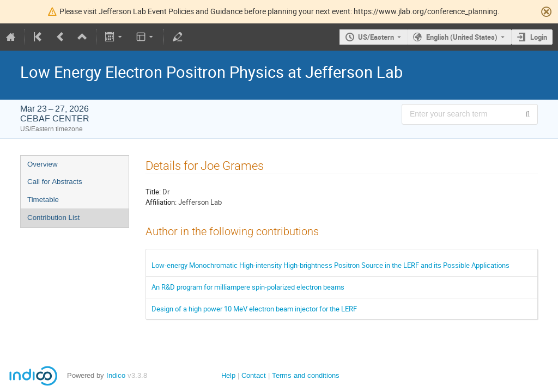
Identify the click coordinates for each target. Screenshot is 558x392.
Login (539, 37)
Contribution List (53, 218)
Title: (153, 192)
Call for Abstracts (55, 182)
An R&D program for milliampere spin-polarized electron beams (248, 287)
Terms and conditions (306, 375)
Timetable (43, 200)
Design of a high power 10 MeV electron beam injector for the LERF (254, 309)
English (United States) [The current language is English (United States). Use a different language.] (462, 37)
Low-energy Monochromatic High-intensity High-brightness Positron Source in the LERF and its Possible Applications (330, 265)
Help (228, 375)
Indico (116, 375)
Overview (43, 164)
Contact (254, 375)
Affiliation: (161, 202)
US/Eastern (376, 37)
